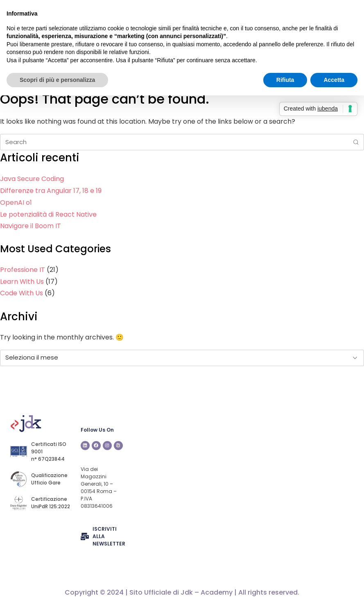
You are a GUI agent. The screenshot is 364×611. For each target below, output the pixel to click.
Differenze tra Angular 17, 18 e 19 (51, 191)
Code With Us (21, 293)
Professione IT (23, 270)
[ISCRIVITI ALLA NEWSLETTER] (85, 536)
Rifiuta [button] (285, 80)
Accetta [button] (334, 80)
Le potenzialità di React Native (48, 214)
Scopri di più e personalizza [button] (57, 80)
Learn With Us (22, 282)
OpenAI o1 (16, 203)
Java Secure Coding (32, 179)
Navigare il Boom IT (31, 226)
